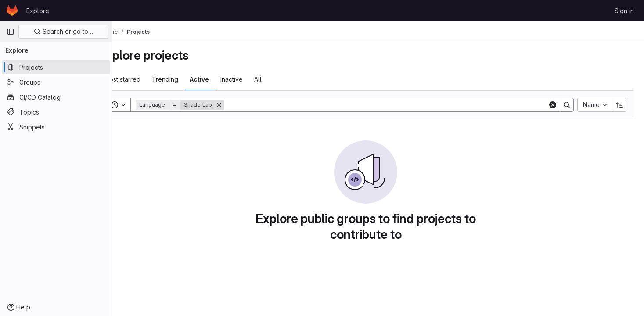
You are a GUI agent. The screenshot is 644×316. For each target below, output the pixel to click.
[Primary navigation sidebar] (11, 32)
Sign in (624, 11)
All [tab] (282, 79)
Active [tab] (224, 79)
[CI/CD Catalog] (56, 97)
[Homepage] (12, 11)
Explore (38, 11)
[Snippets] (56, 127)
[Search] (398, 105)
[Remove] (244, 105)
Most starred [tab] (147, 79)
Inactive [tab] (256, 79)
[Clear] (553, 105)
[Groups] (56, 82)
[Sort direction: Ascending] (619, 105)
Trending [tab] (190, 79)
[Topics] (56, 112)
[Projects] (56, 67)
